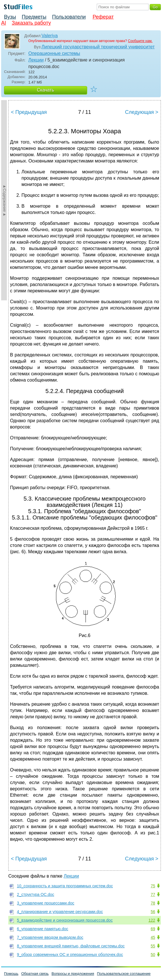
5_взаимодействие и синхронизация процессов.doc (65, 920)
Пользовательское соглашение (124, 974)
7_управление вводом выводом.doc (50, 937)
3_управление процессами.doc (46, 903)
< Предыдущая (29, 112)
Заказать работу (31, 23)
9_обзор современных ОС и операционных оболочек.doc (70, 955)
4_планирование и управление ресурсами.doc (60, 912)
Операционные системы (54, 53)
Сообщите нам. (140, 41)
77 (153, 894)
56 (153, 912)
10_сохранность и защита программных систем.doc (65, 886)
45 (153, 937)
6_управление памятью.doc (43, 929)
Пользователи (69, 17)
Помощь (11, 974)
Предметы (34, 17)
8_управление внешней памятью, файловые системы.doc (71, 946)
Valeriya (50, 36)
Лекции (36, 60)
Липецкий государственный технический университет (98, 47)
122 (152, 920)
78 (153, 903)
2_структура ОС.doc (35, 894)
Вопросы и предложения (73, 974)
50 (153, 955)
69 (153, 929)
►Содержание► (5, 200)
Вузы (10, 17)
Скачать (46, 90)
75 (153, 886)
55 (153, 946)
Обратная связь (35, 974)
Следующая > (142, 112)
